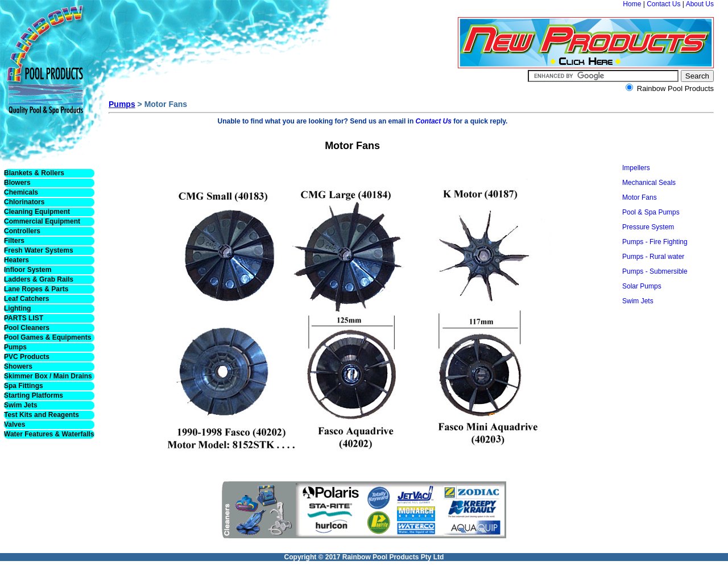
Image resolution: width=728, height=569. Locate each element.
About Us (700, 4)
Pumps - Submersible (655, 271)
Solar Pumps (642, 286)
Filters (14, 241)
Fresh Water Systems (39, 250)
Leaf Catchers (26, 299)
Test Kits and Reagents (42, 415)
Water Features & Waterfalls (49, 434)
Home (632, 4)
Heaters (16, 260)
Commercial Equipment (42, 221)
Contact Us (663, 4)
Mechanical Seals (649, 183)
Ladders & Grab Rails (39, 279)
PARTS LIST (24, 318)
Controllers (22, 231)
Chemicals (21, 192)
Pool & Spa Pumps (651, 212)
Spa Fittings (24, 386)
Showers (18, 366)
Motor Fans (640, 197)
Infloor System (28, 270)
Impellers (636, 168)
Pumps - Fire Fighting (655, 242)
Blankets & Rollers (34, 173)
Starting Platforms (34, 395)
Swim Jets (21, 405)
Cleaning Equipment (37, 212)
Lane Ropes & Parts (36, 289)
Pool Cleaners (27, 328)
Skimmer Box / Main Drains (48, 376)
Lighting (17, 308)
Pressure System (648, 227)
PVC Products (27, 357)
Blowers (17, 183)
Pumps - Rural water (653, 257)
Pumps (15, 347)
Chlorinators (24, 202)
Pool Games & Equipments (47, 337)
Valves (15, 424)
